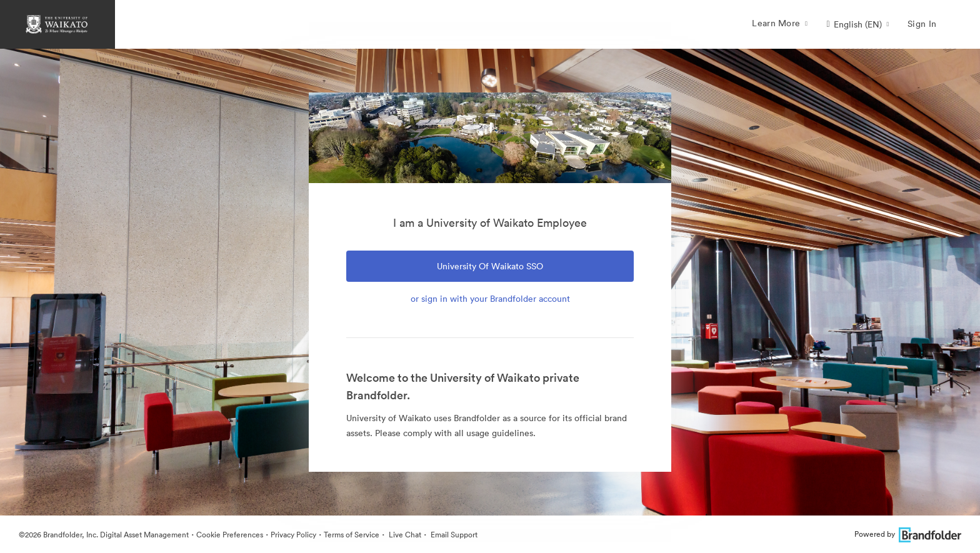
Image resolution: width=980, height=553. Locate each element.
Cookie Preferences (230, 535)
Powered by (908, 534)
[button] (857, 24)
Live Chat (404, 535)
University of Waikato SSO (490, 266)
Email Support (453, 535)
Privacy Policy (293, 535)
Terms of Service (352, 535)
